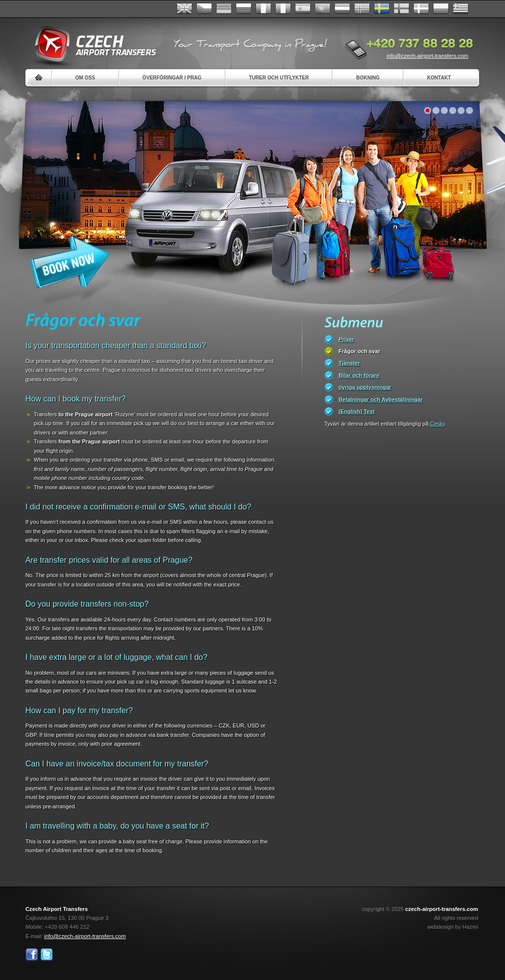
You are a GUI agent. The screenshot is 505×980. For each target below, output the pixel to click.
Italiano (283, 9)
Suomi (401, 9)
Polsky (441, 9)
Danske (421, 9)
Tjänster (350, 363)
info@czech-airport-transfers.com (428, 56)
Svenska (382, 9)
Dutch (342, 9)
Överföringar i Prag (172, 78)
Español (303, 9)
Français (263, 9)
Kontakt (439, 78)
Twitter (47, 955)
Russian (244, 9)
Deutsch (224, 9)
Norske (362, 9)
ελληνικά (461, 9)
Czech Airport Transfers (91, 44)
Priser (347, 339)
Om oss (85, 78)
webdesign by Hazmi (452, 927)
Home (39, 78)
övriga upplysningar (365, 387)
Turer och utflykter (279, 78)
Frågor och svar (360, 351)
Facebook (32, 955)
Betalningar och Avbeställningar (381, 399)
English (184, 9)
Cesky (437, 424)
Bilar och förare (359, 375)
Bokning (368, 78)
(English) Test (357, 411)
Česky (204, 9)
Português (323, 9)
